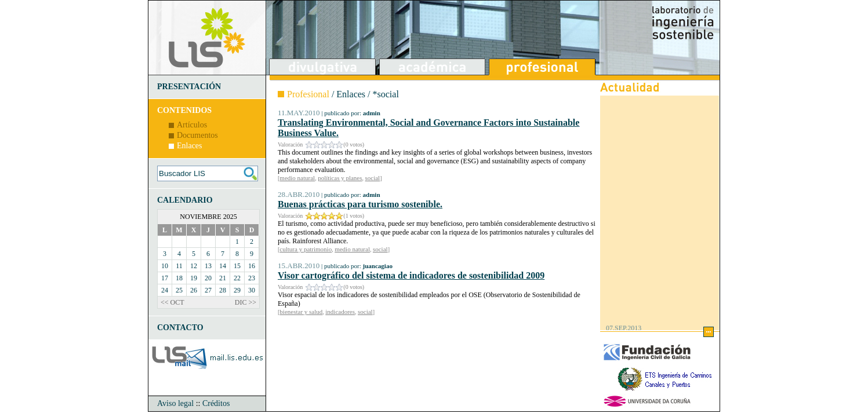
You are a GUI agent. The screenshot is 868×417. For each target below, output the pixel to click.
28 (223, 290)
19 (194, 278)
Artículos (192, 125)
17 (165, 278)
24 (165, 290)
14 (223, 266)
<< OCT (172, 302)
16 (252, 266)
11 (179, 266)
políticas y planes (340, 178)
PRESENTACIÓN (189, 87)
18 (179, 278)
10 (165, 266)
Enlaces (190, 146)
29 (237, 290)
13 (208, 266)
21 (223, 278)
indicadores (340, 312)
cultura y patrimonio (306, 249)
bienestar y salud (301, 312)
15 (237, 266)
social (373, 178)
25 (179, 290)
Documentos (197, 135)
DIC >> (246, 302)
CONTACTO (180, 328)
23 (252, 278)
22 (237, 278)
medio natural (297, 178)
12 (194, 266)
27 (208, 290)
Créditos (216, 403)
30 (252, 290)
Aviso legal (175, 403)
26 (194, 290)
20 (208, 278)
